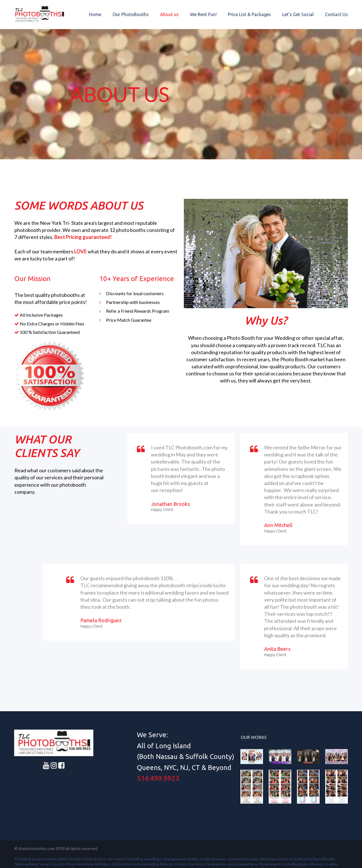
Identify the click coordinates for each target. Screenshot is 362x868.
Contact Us (336, 14)
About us (169, 14)
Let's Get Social (298, 14)
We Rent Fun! (203, 14)
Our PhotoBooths (131, 14)
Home (95, 14)
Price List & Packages (249, 14)
